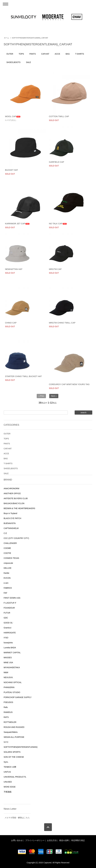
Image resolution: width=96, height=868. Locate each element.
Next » (54, 396)
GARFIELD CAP (57, 162)
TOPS (21, 54)
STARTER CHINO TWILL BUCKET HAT (23, 376)
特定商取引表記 (78, 840)
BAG (68, 54)
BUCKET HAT (11, 170)
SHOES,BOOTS (13, 62)
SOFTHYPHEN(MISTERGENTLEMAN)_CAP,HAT (30, 38)
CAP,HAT (45, 54)
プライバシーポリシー (35, 840)
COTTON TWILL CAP (59, 116)
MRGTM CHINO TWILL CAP (62, 323)
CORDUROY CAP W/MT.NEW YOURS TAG (69, 384)
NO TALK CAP (58, 224)
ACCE (57, 54)
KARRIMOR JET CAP (17, 224)
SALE (28, 62)
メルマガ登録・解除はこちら (17, 818)
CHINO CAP (11, 323)
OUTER (10, 54)
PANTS (33, 54)
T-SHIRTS (80, 54)
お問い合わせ (17, 840)
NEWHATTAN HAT (14, 269)
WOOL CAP (13, 116)
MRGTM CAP (55, 269)
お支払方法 (52, 840)
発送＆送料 (64, 840)
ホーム (6, 38)
